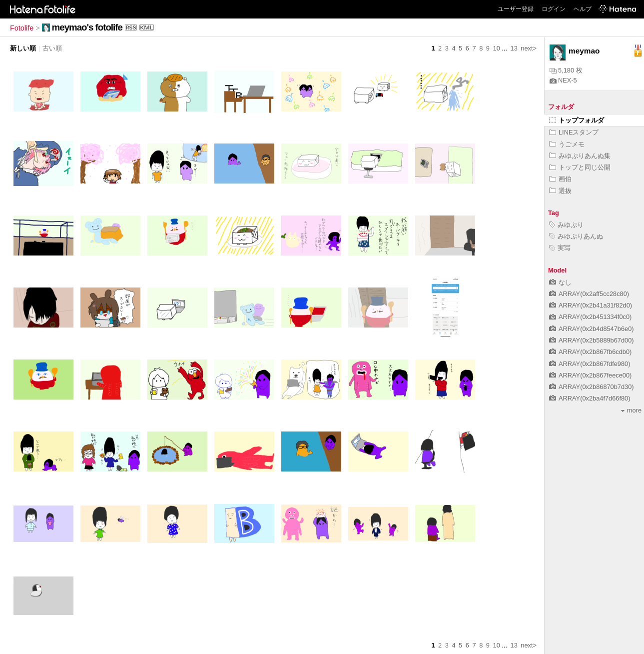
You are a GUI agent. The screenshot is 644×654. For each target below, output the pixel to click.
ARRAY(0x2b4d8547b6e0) (592, 329)
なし (560, 282)
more (631, 410)
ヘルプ (583, 9)
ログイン (554, 9)
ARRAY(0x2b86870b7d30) (592, 387)
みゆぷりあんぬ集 (580, 156)
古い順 (52, 48)
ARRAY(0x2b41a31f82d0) (591, 305)
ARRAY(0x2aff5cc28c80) (589, 294)
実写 (560, 248)
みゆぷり (566, 225)
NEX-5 (563, 80)
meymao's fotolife (87, 27)
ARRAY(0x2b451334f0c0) (590, 317)
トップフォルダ (577, 120)
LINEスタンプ (574, 132)
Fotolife (22, 28)
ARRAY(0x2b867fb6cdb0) (590, 352)
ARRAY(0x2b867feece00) (590, 375)
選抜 (560, 191)
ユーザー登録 (516, 9)
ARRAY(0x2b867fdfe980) (590, 364)
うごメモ (567, 144)
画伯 (560, 179)
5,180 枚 (566, 70)
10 (497, 48)
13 (514, 48)
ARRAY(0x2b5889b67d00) (592, 340)
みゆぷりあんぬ (576, 236)
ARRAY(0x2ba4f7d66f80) (590, 398)
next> (529, 48)
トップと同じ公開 (580, 167)
